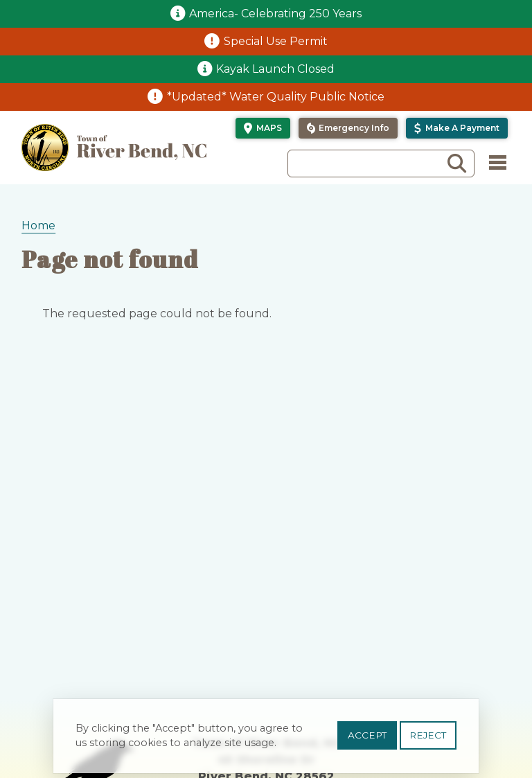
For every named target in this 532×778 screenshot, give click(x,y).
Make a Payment (462, 128)
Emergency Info (354, 128)
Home (38, 226)
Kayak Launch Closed (275, 69)
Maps (269, 128)
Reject (428, 741)
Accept (367, 741)
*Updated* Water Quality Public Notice (276, 97)
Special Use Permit (276, 41)
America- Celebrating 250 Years (275, 14)
